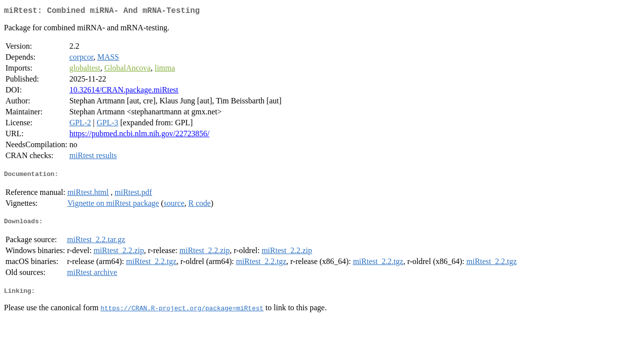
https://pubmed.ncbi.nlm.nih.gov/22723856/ (139, 135)
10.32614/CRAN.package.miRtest (124, 92)
